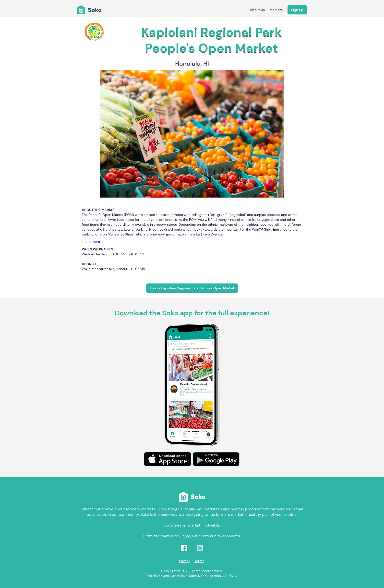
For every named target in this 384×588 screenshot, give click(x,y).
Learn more (91, 242)
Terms (199, 561)
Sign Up (297, 10)
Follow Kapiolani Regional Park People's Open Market (192, 288)
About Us (257, 10)
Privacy (185, 561)
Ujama (185, 536)
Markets (276, 10)
